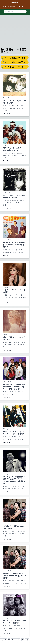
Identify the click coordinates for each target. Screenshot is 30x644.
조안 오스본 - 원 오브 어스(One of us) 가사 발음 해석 (14, 196)
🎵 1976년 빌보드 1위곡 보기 (15, 67)
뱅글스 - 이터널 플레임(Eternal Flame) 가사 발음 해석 (14, 622)
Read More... (7, 114)
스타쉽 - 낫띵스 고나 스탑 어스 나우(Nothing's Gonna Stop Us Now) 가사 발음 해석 (14, 387)
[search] (15, 12)
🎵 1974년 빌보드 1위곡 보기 (15, 58)
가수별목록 (23, 6)
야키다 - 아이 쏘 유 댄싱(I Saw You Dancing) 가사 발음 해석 (14, 433)
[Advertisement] (15, 30)
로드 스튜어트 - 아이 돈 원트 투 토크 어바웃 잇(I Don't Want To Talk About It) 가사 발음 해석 (14, 480)
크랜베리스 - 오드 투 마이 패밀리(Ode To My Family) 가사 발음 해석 (14, 576)
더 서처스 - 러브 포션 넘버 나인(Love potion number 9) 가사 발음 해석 (14, 245)
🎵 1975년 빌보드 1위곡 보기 (15, 62)
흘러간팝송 (14, 6)
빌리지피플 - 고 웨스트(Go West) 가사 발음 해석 (13, 149)
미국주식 (6, 6)
